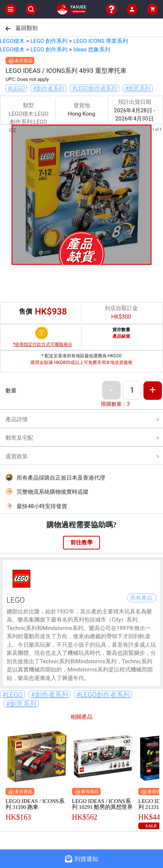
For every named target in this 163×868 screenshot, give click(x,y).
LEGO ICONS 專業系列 (101, 41)
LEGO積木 (12, 41)
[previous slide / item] (5, 196)
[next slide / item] (158, 196)
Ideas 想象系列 (92, 50)
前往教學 (81, 542)
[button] (68, 260)
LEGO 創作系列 (49, 41)
